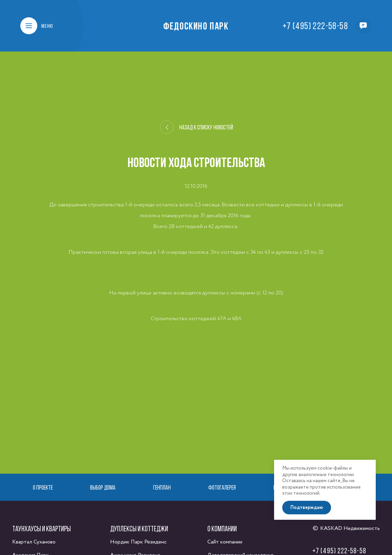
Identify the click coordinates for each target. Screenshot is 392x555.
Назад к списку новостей (197, 127)
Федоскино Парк (196, 26)
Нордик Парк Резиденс (138, 542)
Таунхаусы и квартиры (42, 529)
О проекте (43, 487)
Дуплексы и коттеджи (139, 529)
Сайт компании (225, 542)
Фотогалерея (222, 487)
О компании (222, 529)
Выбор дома (103, 487)
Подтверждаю (307, 508)
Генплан (162, 487)
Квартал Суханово (34, 542)
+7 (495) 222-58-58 (315, 26)
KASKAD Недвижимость (350, 528)
